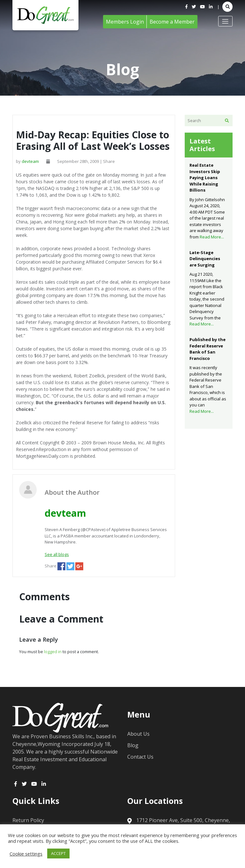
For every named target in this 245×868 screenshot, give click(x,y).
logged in (53, 652)
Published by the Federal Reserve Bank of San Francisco (208, 349)
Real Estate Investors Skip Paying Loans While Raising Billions (205, 178)
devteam (30, 161)
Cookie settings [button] (26, 854)
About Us (138, 734)
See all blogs (57, 554)
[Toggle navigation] (225, 21)
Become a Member (172, 22)
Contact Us (140, 757)
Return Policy (28, 820)
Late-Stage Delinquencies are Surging (205, 259)
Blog (133, 745)
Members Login (125, 22)
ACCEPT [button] (58, 853)
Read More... (212, 237)
